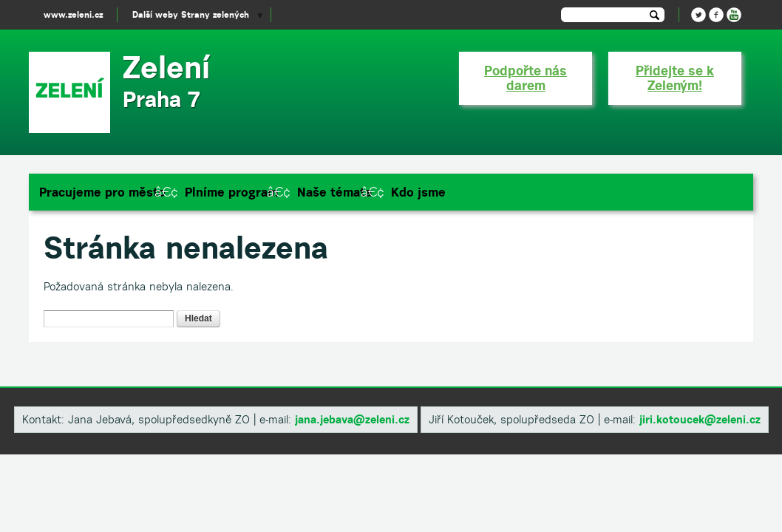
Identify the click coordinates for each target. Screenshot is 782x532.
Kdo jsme (418, 192)
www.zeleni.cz (73, 14)
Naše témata (334, 192)
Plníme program (231, 192)
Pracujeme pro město (102, 192)
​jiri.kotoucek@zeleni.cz (700, 419)
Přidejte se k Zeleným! (675, 78)
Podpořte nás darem (526, 78)
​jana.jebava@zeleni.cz (352, 419)
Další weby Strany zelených (191, 14)
